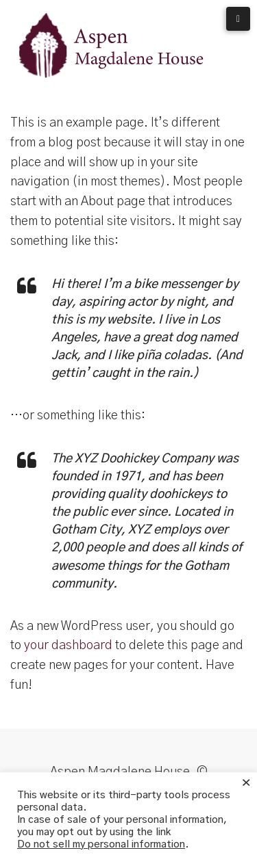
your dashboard (68, 646)
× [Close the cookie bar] (246, 783)
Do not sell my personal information (101, 844)
